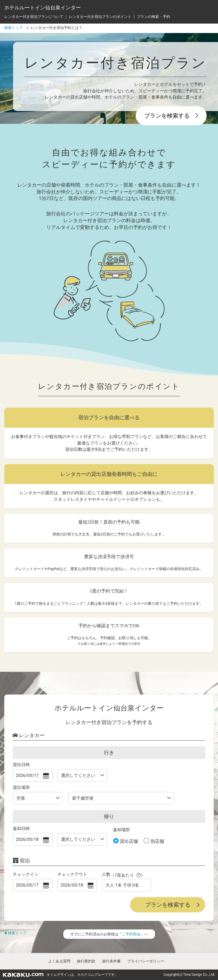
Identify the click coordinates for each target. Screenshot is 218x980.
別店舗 (157, 841)
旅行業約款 (86, 961)
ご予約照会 (131, 934)
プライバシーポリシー (146, 961)
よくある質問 (59, 961)
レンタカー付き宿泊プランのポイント (100, 17)
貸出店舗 (128, 841)
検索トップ (15, 933)
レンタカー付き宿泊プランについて (34, 17)
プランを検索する (171, 116)
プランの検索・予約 (153, 17)
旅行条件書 (111, 961)
